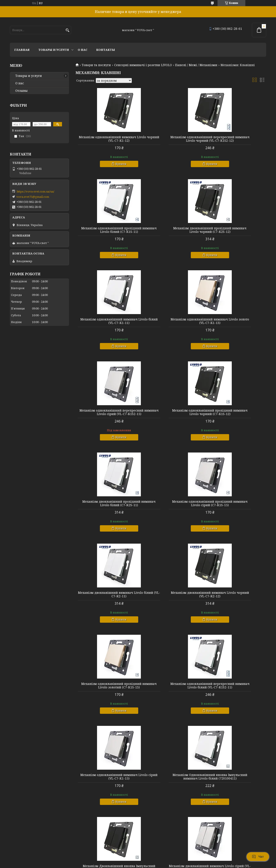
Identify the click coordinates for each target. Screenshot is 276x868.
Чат (258, 857)
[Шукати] (67, 30)
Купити (108, 167)
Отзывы (21, 91)
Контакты (106, 50)
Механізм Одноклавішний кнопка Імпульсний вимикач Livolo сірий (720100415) (106, 803)
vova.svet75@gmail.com (33, 197)
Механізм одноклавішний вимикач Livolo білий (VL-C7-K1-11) (171, 233)
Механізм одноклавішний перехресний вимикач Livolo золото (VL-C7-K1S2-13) (236, 803)
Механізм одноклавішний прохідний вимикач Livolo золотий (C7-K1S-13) (106, 519)
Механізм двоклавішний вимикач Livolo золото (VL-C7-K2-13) (236, 707)
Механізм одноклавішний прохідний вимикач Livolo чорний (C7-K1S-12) (171, 330)
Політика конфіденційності (175, 864)
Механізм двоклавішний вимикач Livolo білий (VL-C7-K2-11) (171, 423)
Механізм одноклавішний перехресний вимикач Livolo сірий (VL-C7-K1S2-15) (106, 330)
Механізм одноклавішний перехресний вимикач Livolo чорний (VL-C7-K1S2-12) (171, 141)
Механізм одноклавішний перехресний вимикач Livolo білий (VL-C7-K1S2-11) (171, 519)
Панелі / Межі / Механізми (196, 65)
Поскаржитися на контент (133, 864)
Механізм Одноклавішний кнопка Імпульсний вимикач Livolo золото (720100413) (106, 708)
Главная (22, 50)
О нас (83, 50)
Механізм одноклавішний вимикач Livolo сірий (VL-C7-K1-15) (236, 517)
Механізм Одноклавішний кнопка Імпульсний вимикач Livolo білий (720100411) (106, 614)
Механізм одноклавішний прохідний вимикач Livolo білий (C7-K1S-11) (236, 141)
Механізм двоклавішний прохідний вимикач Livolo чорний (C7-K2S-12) (106, 235)
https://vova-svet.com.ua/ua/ (35, 191)
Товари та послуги (96, 65)
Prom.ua (162, 860)
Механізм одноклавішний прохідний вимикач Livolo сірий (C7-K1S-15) (106, 424)
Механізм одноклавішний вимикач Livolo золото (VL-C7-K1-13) (236, 235)
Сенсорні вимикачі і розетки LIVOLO (143, 65)
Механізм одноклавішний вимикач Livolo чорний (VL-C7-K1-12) (106, 141)
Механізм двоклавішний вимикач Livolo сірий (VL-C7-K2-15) (236, 612)
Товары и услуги (54, 50)
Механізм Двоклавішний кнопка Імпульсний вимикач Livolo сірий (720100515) (171, 803)
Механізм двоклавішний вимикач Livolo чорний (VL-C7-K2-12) (236, 423)
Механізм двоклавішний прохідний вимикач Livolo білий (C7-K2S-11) (236, 330)
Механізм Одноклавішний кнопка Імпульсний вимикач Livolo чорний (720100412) (171, 708)
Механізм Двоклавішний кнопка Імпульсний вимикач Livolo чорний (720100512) (171, 614)
